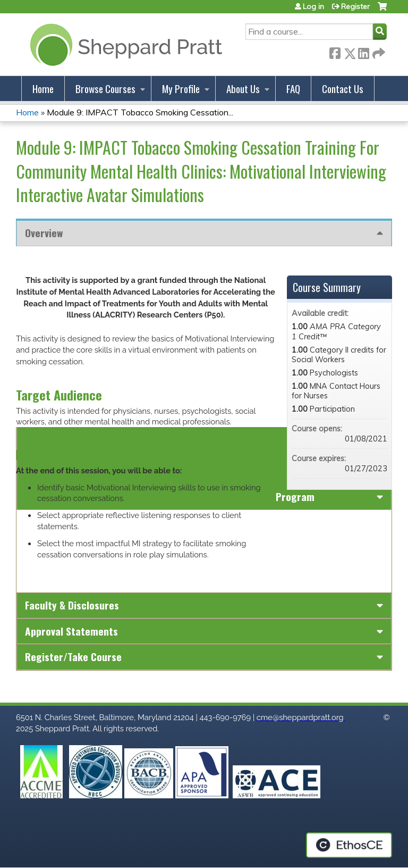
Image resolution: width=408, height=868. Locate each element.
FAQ (293, 89)
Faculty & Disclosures (72, 605)
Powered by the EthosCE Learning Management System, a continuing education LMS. (349, 845)
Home (43, 89)
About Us (243, 89)
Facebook (335, 51)
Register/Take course (73, 657)
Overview (44, 233)
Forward (378, 51)
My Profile (181, 89)
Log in (313, 6)
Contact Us (343, 89)
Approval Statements (71, 631)
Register (355, 6)
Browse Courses (105, 89)
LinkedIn (363, 51)
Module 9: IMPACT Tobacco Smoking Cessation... (140, 112)
